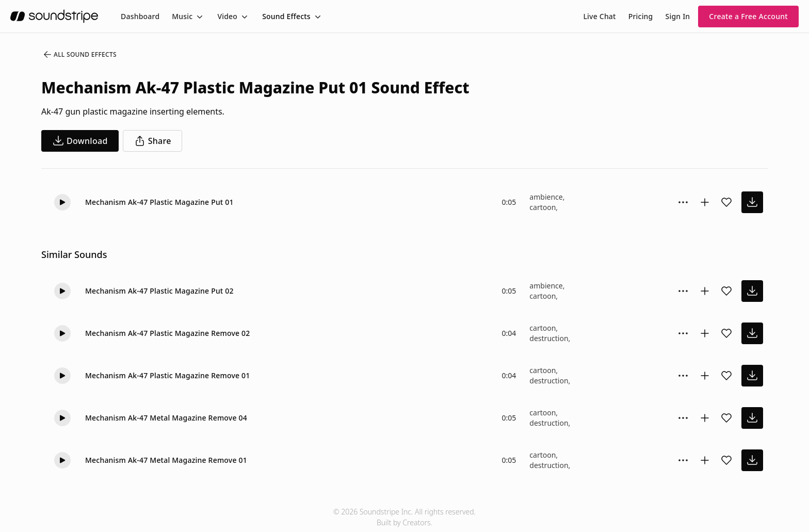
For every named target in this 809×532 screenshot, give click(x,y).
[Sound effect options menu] (683, 202)
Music (182, 16)
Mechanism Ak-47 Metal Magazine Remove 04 (166, 418)
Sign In (678, 16)
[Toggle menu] (199, 17)
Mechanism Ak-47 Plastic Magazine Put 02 (159, 291)
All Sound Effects (79, 55)
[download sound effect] (752, 202)
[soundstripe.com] (54, 16)
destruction (549, 338)
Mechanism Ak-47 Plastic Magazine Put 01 (159, 202)
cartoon (543, 207)
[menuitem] (140, 16)
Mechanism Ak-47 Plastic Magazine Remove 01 (168, 375)
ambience (546, 197)
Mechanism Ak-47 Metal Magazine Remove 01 (166, 460)
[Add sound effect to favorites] (726, 202)
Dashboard (140, 16)
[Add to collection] (705, 202)
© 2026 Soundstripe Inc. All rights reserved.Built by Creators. (405, 517)
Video (227, 16)
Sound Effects (286, 16)
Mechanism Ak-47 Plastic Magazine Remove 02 (168, 333)
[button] (62, 202)
